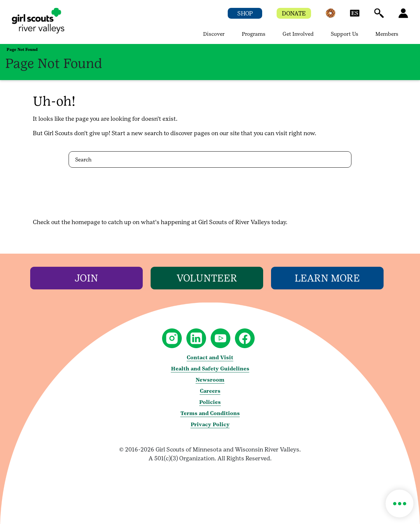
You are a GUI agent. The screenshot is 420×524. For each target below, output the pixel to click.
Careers (210, 391)
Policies (210, 402)
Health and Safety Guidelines (210, 369)
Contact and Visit (210, 357)
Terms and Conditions (210, 413)
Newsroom (210, 380)
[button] (330, 16)
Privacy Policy (210, 424)
